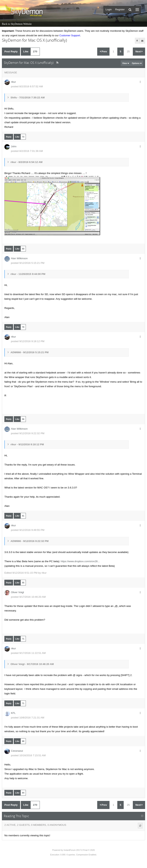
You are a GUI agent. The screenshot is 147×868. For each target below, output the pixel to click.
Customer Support (70, 35)
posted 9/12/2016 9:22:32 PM (28, 433)
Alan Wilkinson (19, 258)
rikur (13, 82)
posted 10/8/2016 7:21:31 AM (28, 718)
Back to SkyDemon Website (17, 24)
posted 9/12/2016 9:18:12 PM (28, 341)
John (14, 146)
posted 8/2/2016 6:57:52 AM (27, 86)
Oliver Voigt (17, 592)
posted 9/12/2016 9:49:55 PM (28, 530)
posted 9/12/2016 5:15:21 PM (28, 263)
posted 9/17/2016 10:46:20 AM (28, 597)
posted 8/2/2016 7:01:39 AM (27, 151)
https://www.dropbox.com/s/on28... (80, 561)
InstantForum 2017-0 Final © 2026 (79, 850)
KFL (13, 713)
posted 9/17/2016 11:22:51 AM (28, 653)
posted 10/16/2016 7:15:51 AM (28, 755)
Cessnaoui (17, 751)
